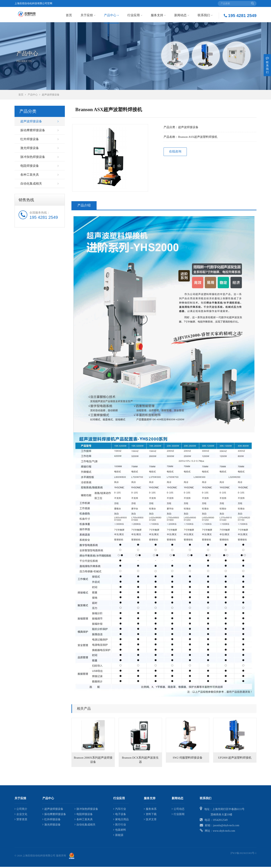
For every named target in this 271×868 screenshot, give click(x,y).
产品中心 (111, 15)
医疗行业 (120, 826)
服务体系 (150, 810)
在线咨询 (175, 153)
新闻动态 (182, 15)
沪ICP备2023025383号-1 (243, 854)
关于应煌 (88, 15)
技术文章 (150, 820)
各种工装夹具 (30, 176)
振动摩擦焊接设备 (33, 131)
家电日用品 (121, 820)
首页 (69, 15)
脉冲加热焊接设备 (33, 158)
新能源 (118, 836)
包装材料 (120, 831)
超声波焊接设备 (51, 96)
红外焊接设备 (30, 140)
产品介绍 (84, 207)
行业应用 (135, 15)
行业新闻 (178, 815)
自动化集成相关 (31, 185)
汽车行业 (120, 810)
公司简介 (21, 810)
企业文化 (21, 815)
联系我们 (205, 15)
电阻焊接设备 (30, 167)
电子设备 (120, 815)
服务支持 (158, 15)
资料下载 (150, 815)
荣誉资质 (21, 820)
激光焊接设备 (30, 149)
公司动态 (178, 810)
